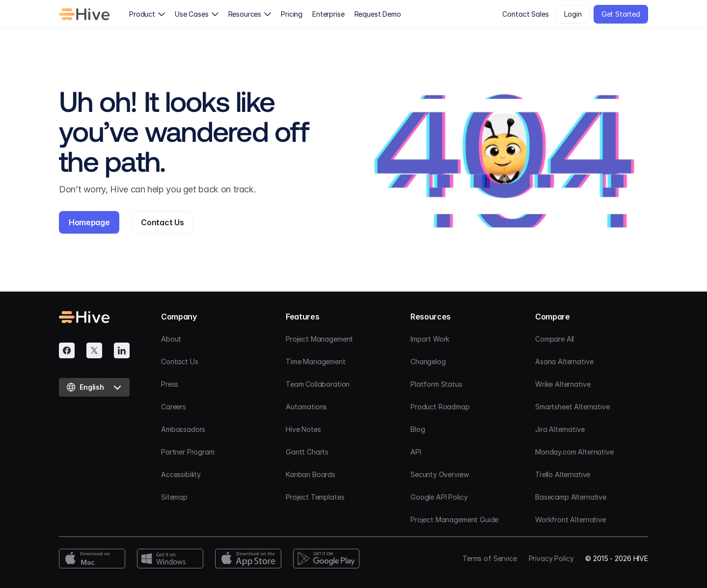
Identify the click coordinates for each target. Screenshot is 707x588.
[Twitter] (94, 350)
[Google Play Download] (326, 559)
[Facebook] (67, 350)
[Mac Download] (92, 559)
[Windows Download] (170, 559)
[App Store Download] (248, 559)
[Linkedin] (122, 350)
